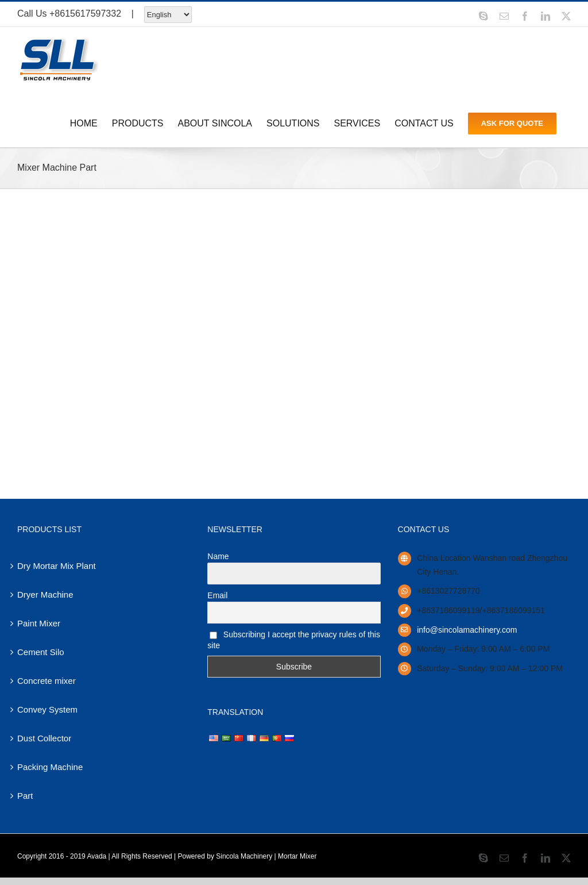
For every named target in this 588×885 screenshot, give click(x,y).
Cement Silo (41, 652)
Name (218, 556)
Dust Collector (44, 738)
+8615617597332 (85, 14)
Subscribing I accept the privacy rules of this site (294, 640)
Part (25, 796)
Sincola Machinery (244, 856)
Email (217, 595)
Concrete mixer (47, 681)
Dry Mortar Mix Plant (57, 566)
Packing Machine (50, 767)
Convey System (47, 709)
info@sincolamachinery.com (467, 630)
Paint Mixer (39, 623)
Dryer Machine (45, 595)
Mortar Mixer (297, 856)
